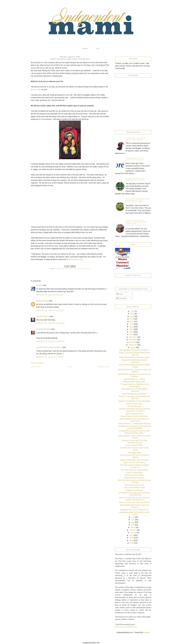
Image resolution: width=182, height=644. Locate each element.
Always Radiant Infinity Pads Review (134, 416)
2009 (131, 540)
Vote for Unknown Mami (134, 414)
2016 (131, 324)
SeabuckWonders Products (134, 478)
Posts (120, 294)
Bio (98, 49)
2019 (132, 316)
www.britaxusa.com (76, 259)
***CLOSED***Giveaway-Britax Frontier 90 (136, 139)
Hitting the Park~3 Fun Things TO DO (134, 510)
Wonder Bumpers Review (134, 475)
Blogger (147, 632)
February (133, 530)
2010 (131, 538)
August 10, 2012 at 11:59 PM (50, 341)
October (133, 342)
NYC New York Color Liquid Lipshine (134, 470)
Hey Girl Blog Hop (134, 406)
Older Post (36, 367)
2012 (131, 334)
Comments (122, 298)
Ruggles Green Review (134, 490)
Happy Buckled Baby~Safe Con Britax (134, 460)
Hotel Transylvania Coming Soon (134, 394)
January (133, 533)
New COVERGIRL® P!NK (134, 485)
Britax (65, 269)
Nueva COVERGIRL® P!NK (134, 488)
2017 (132, 322)
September (133, 345)
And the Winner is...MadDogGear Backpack (134, 424)
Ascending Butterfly (43, 329)
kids (80, 269)
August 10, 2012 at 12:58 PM (50, 323)
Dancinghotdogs (42, 301)
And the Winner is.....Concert (134, 379)
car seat (73, 269)
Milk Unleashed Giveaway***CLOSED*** (134, 350)
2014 (131, 329)
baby (59, 269)
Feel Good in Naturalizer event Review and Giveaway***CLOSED (138, 200)
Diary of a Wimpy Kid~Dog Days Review (134, 502)
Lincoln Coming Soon (134, 404)
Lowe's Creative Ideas (134, 473)
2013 (131, 332)
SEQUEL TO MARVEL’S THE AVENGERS (134, 401)
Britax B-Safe (36, 89)
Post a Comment (37, 363)
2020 (132, 314)
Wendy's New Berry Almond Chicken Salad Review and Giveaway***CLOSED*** (136, 223)
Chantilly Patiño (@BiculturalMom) (49, 347)
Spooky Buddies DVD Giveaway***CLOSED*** (136, 179)
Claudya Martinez (43, 316)
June (133, 520)
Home (85, 49)
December (133, 337)
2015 (131, 327)
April (133, 525)
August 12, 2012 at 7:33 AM (50, 357)
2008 (132, 543)
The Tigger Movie (134, 453)
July (133, 517)
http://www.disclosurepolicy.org (126, 627)
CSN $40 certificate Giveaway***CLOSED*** (136, 159)
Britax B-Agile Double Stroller (134, 382)
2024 (132, 311)
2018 (132, 319)
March (133, 527)
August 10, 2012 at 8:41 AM (50, 295)
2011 (131, 535)
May (133, 522)
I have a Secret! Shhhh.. (134, 445)
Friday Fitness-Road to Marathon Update (134, 357)
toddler (87, 269)
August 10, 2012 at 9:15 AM (50, 310)
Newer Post (104, 367)
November (133, 340)
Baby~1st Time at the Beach (134, 462)
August (133, 347)
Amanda (39, 285)
